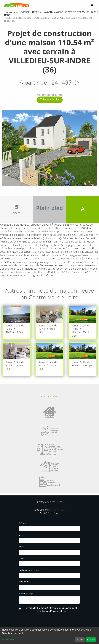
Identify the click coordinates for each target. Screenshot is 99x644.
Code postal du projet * (30, 570)
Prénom (22, 523)
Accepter (91, 639)
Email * (22, 559)
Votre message (26, 593)
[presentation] (49, 621)
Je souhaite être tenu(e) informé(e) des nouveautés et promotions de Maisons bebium (51, 610)
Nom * (22, 547)
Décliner (80, 639)
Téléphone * (25, 582)
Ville (21, 535)
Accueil (26, 12)
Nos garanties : (50, 396)
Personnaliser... (10, 639)
